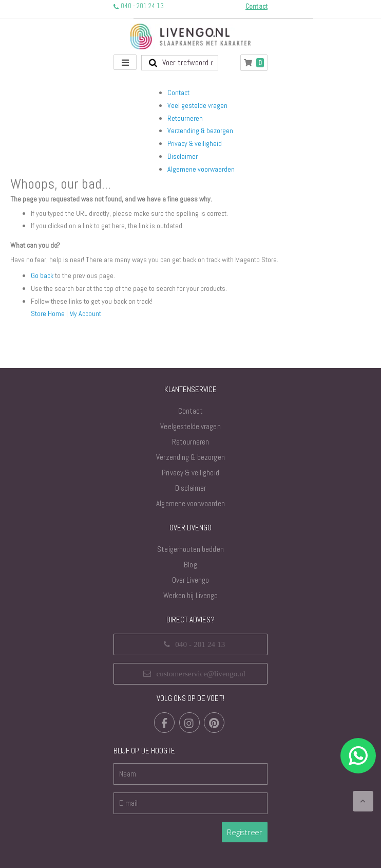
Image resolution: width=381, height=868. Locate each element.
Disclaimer (183, 156)
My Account (85, 313)
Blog (190, 565)
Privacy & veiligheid (195, 143)
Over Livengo (190, 580)
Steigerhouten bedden (190, 549)
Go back (42, 275)
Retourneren (185, 118)
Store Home (48, 313)
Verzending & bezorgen (200, 131)
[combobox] (180, 63)
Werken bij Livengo (190, 595)
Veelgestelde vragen (190, 426)
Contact (178, 93)
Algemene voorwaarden (201, 169)
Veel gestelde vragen (197, 105)
